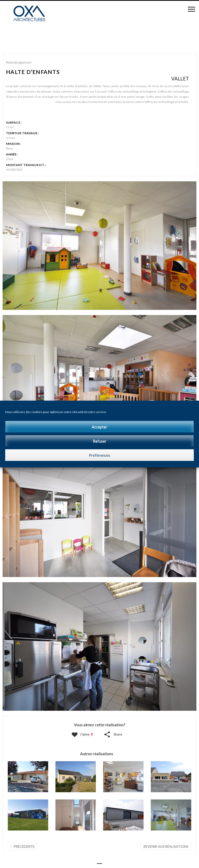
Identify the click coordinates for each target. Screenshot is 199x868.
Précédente (24, 847)
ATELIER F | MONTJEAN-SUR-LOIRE (123, 815)
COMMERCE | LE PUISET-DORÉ (123, 777)
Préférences (99, 455)
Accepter (99, 427)
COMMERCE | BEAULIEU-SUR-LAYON (171, 777)
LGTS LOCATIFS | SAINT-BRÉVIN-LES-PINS (76, 815)
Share (118, 734)
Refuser (100, 441)
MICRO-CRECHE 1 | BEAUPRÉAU (28, 815)
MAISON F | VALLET (28, 777)
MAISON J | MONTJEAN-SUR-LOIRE (76, 777)
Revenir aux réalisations (166, 847)
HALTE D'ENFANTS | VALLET (171, 815)
